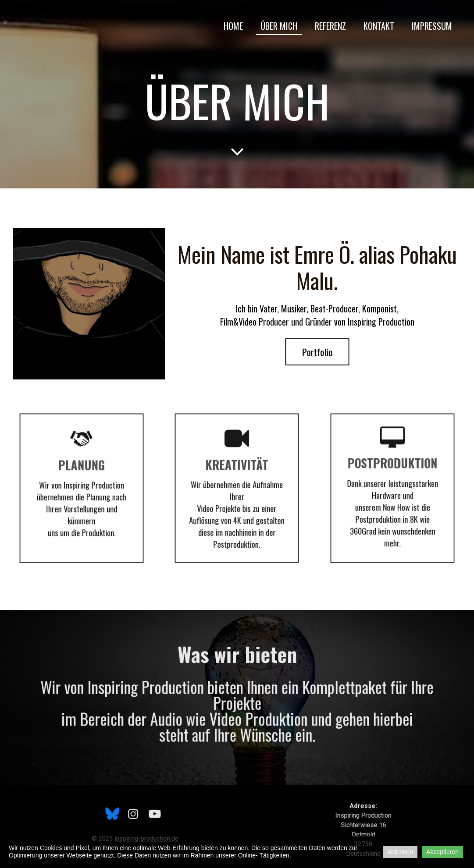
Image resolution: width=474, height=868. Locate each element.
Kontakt (379, 26)
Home (233, 26)
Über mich (279, 26)
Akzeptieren (442, 852)
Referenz (330, 26)
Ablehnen (400, 852)
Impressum (432, 26)
